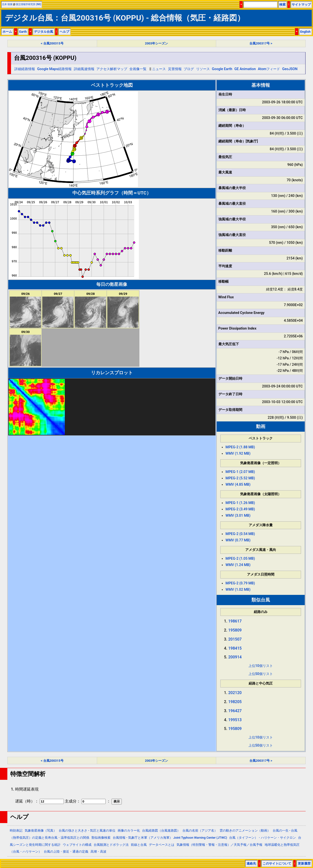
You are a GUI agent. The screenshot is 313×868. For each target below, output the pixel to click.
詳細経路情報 (25, 69)
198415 (235, 648)
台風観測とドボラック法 (111, 845)
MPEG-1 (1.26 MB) (240, 503)
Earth (23, 32)
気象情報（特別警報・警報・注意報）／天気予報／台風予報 (219, 845)
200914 (235, 657)
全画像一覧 (138, 69)
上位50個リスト (261, 674)
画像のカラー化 (129, 830)
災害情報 (175, 69)
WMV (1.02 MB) (238, 590)
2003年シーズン (156, 43)
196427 (235, 711)
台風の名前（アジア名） (200, 830)
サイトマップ (301, 5)
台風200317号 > (261, 43)
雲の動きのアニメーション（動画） (245, 830)
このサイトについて (277, 863)
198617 (235, 621)
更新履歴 (304, 863)
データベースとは (162, 845)
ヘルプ (64, 32)
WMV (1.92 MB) (238, 454)
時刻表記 (16, 830)
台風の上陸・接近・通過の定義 (66, 852)
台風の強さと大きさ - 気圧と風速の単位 (87, 830)
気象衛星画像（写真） (41, 830)
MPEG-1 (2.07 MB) (240, 472)
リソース (203, 69)
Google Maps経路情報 (54, 69)
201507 (235, 639)
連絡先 (251, 863)
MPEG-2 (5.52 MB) (240, 478)
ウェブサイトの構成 (77, 845)
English (305, 32)
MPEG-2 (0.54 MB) (240, 534)
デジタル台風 (44, 32)
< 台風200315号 (52, 43)
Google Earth (222, 69)
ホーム (7, 32)
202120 (235, 693)
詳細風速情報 (84, 69)
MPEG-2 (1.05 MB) (240, 559)
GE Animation (245, 69)
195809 (235, 630)
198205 (235, 702)
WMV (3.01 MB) (238, 516)
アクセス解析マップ (112, 69)
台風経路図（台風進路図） (161, 830)
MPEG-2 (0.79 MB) (240, 583)
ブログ (189, 69)
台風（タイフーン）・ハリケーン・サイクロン (263, 838)
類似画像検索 (101, 838)
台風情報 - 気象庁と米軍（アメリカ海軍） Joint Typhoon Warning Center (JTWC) (170, 838)
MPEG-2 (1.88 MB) (240, 447)
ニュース (159, 69)
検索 (282, 5)
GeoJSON (290, 69)
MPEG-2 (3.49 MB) (240, 509)
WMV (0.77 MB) (238, 540)
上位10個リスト (261, 666)
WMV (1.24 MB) (238, 565)
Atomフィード (269, 69)
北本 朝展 (7, 4)
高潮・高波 (98, 852)
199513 (235, 720)
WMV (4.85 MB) (238, 485)
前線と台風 (139, 845)
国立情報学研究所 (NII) (28, 4)
